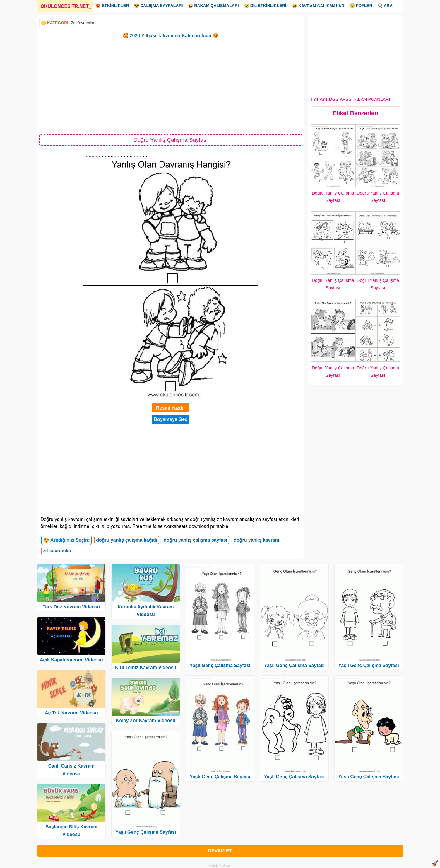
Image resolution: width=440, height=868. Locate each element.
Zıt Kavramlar (83, 23)
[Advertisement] (171, 87)
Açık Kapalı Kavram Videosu (71, 660)
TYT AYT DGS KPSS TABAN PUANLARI (350, 99)
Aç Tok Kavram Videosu (71, 713)
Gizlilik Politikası (220, 865)
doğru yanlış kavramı (257, 540)
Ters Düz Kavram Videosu (71, 607)
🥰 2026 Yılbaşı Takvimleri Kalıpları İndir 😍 (171, 36)
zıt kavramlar (57, 551)
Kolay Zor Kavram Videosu (146, 721)
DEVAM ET (220, 851)
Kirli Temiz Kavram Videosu (146, 667)
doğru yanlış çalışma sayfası (195, 540)
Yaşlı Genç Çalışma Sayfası (146, 832)
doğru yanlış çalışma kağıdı (127, 540)
